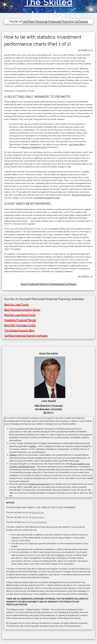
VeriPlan (33, 446)
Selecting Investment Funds (34, 147)
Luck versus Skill (76, 144)
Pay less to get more (81, 195)
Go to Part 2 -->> (85, 50)
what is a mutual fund (39, 484)
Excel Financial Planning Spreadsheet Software (49, 284)
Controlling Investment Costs (46, 198)
